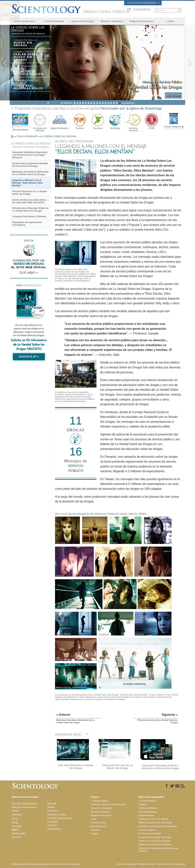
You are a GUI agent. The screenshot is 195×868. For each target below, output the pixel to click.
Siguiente (127, 103)
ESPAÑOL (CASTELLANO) (60, 818)
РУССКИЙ (17, 826)
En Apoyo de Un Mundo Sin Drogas (155, 837)
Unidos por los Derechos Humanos (155, 841)
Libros (171, 21)
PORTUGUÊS (54, 829)
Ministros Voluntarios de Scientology (155, 823)
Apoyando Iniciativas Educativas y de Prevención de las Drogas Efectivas (30, 155)
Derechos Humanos (133, 122)
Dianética (143, 804)
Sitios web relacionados (143, 3)
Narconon (98, 121)
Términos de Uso (165, 864)
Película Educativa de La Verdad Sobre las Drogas (29, 193)
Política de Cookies (146, 864)
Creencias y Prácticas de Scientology (108, 804)
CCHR (152, 121)
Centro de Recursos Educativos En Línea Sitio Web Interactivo (29, 201)
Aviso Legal (180, 864)
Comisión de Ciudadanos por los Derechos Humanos (158, 850)
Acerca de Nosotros (24, 21)
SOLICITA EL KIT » (29, 357)
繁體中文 (16, 830)
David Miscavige (146, 815)
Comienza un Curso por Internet (153, 819)
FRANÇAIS (17, 815)
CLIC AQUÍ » (29, 272)
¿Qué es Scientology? (83, 21)
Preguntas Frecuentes (141, 21)
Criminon (80, 121)
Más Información (98, 826)
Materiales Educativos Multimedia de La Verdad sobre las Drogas (30, 173)
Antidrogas (115, 121)
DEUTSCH (17, 837)
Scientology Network (148, 808)
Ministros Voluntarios (112, 21)
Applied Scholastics (59, 121)
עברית (15, 819)
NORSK (51, 807)
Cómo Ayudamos (20, 130)
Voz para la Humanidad (102, 808)
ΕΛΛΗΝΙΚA (53, 822)
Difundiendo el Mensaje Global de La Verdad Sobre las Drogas (30, 209)
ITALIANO (52, 825)
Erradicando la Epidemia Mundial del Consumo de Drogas (30, 165)
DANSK (15, 811)
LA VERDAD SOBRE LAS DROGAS (58, 136)
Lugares (95, 833)
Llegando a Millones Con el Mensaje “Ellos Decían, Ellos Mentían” (27, 183)
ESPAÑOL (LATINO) (57, 815)
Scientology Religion (148, 812)
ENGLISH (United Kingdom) (25, 807)
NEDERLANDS (19, 833)
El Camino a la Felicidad (40, 122)
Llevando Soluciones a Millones (29, 216)
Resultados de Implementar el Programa (27, 224)
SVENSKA (52, 811)
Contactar (95, 830)
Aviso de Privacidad (126, 864)
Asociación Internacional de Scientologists (158, 826)
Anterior (68, 103)
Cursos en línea (98, 823)
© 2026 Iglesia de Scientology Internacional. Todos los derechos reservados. (45, 864)
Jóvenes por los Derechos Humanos (155, 844)
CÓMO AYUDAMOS (27, 136)
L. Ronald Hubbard (53, 21)
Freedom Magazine (174, 128)
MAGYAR (52, 804)
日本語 (15, 823)
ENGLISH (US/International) (25, 804)
